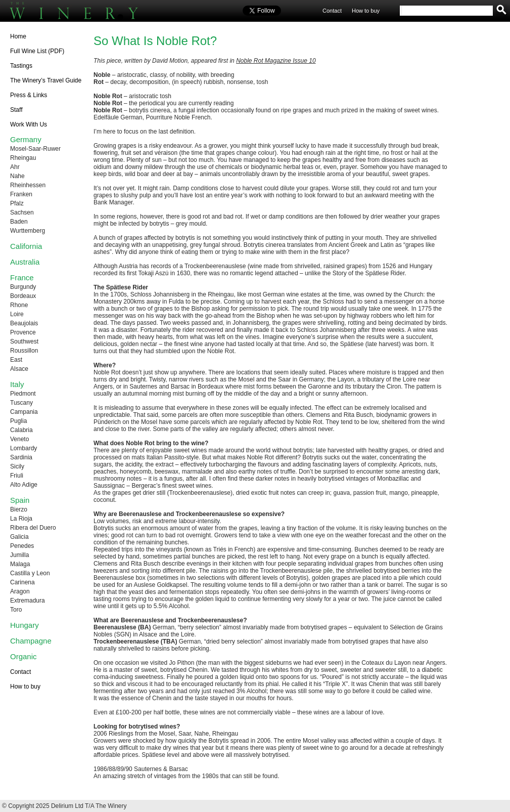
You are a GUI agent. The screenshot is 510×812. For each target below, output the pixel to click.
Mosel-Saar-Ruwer (35, 149)
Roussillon (24, 351)
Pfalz (17, 203)
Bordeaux (23, 296)
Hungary (25, 625)
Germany (26, 139)
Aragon (20, 591)
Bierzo (19, 509)
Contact (332, 11)
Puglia (18, 421)
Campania (24, 412)
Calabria (21, 430)
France (22, 277)
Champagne (31, 641)
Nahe (17, 176)
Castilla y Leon (30, 573)
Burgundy (23, 287)
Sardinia (21, 457)
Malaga (20, 564)
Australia (25, 262)
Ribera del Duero (33, 528)
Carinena (22, 582)
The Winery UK (86, 11)
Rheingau (23, 158)
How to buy (366, 11)
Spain (20, 500)
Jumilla (19, 555)
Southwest (24, 341)
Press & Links (29, 95)
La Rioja (21, 519)
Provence (23, 332)
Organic (24, 656)
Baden (19, 222)
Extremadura (28, 601)
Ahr (15, 167)
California (26, 246)
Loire (17, 314)
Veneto (19, 439)
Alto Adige (24, 485)
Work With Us (29, 124)
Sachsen (22, 212)
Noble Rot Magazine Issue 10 (276, 61)
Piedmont (23, 394)
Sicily (17, 466)
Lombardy (24, 448)
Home (18, 36)
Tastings (21, 66)
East (16, 360)
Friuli (17, 476)
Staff (16, 110)
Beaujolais (24, 323)
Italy (17, 384)
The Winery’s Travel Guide (46, 80)
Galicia (19, 537)
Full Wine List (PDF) (37, 51)
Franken (21, 194)
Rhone (19, 305)
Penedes (22, 546)
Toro (16, 610)
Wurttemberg (28, 231)
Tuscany (21, 403)
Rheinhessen (28, 185)
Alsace (19, 369)
